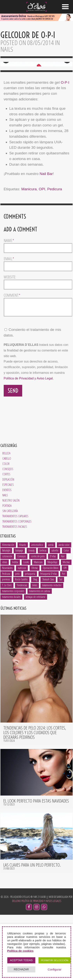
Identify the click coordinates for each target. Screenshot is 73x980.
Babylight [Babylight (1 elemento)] (6, 616)
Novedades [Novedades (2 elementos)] (7, 633)
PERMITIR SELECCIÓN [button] (55, 960)
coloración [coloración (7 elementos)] (7, 622)
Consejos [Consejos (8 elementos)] (22, 622)
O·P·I (65, 145)
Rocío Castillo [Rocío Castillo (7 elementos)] (21, 645)
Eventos (7, 555)
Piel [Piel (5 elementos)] (64, 639)
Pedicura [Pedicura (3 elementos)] (6, 639)
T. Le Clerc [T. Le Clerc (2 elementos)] (7, 651)
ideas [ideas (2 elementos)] (5, 627)
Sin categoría (10, 576)
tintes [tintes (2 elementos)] (35, 651)
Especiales (8, 550)
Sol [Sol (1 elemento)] (61, 645)
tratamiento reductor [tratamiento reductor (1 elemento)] (52, 651)
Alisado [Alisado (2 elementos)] (23, 610)
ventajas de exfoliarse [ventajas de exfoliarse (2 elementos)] (36, 662)
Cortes (6, 539)
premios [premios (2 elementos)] (6, 645)
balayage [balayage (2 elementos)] (19, 616)
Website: (10, 340)
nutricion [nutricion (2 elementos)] (22, 633)
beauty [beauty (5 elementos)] (31, 616)
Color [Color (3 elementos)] (66, 616)
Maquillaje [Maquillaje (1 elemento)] (52, 627)
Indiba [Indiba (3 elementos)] (15, 627)
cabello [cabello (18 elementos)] (55, 616)
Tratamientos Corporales (17, 587)
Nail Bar (46, 236)
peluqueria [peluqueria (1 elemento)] (30, 639)
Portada (7, 571)
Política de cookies (20, 951)
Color (6, 529)
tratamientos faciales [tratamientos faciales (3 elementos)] (11, 662)
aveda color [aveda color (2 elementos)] (64, 610)
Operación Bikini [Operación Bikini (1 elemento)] (51, 633)
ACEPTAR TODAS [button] (21, 960)
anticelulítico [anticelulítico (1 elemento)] (37, 610)
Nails (5, 560)
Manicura (29, 251)
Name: (9, 303)
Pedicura (55, 251)
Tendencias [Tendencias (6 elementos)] (22, 651)
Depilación (8, 545)
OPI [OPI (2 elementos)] (65, 633)
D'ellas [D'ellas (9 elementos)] (53, 622)
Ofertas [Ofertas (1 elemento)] (35, 633)
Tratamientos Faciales (15, 592)
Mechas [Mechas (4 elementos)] (66, 627)
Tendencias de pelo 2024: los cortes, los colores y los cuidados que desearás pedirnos (35, 798)
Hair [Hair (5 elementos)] (63, 622)
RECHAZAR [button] (21, 969)
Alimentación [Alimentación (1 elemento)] (8, 610)
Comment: (12, 358)
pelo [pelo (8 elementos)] (17, 639)
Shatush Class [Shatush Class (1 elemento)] (48, 645)
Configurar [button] (55, 969)
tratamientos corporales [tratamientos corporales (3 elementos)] (13, 656)
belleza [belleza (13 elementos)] (43, 616)
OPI (42, 251)
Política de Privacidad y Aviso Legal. (29, 444)
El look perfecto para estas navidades (36, 866)
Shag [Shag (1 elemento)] (35, 645)
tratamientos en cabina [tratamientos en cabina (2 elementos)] (40, 656)
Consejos (8, 534)
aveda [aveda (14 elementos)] (51, 610)
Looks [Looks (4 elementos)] (26, 627)
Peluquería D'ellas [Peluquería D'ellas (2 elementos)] (49, 639)
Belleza (6, 518)
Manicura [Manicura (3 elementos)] (38, 627)
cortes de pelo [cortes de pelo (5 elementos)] (38, 622)
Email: (9, 321)
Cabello (7, 524)
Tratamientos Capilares (15, 581)
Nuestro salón (11, 566)
